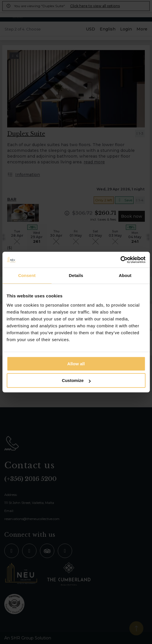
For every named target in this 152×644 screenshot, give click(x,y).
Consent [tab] (27, 275)
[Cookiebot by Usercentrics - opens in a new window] (120, 260)
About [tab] (125, 275)
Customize (76, 380)
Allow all (76, 364)
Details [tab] (76, 275)
